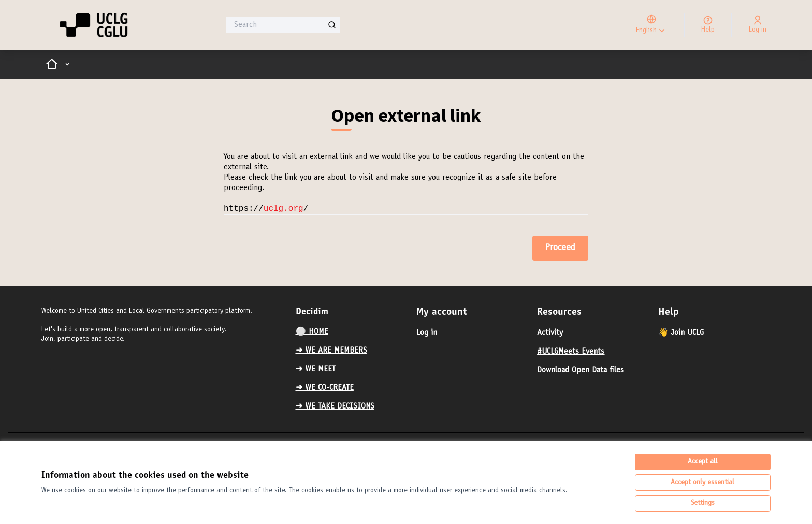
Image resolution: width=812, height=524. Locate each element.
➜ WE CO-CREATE (325, 388)
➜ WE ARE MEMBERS (331, 351)
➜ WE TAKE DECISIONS (335, 406)
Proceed (560, 248)
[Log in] (758, 25)
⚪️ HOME (312, 332)
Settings (703, 503)
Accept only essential (702, 483)
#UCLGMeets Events (571, 352)
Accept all (703, 462)
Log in (427, 333)
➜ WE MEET (316, 369)
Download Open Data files (581, 370)
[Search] (283, 25)
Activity (550, 333)
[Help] (708, 25)
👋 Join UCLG (681, 333)
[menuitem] (352, 332)
